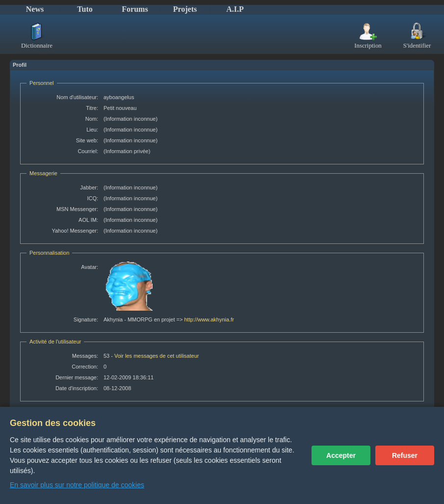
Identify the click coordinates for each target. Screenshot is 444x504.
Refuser (405, 455)
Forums (135, 9)
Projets (185, 9)
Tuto (85, 9)
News (35, 9)
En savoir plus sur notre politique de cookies (77, 485)
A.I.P (235, 9)
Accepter (341, 455)
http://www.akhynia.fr (209, 319)
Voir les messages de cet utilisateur (157, 356)
